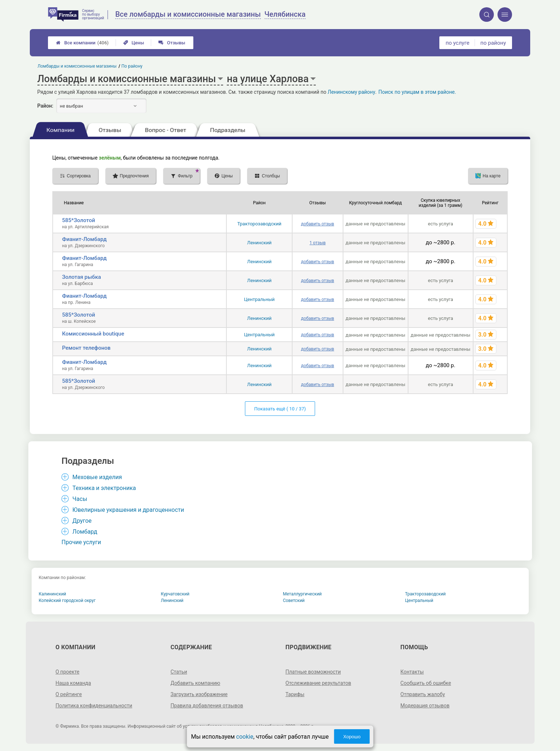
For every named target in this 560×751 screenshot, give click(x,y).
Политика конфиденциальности (94, 706)
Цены (134, 43)
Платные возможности (313, 672)
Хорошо (352, 737)
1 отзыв (318, 243)
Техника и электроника (104, 488)
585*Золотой (79, 220)
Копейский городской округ (67, 601)
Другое (82, 521)
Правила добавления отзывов (207, 706)
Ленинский (259, 243)
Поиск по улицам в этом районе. (417, 92)
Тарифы (295, 694)
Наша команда (73, 683)
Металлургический (303, 594)
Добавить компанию (195, 683)
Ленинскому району (351, 92)
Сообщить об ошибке (426, 683)
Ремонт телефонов (86, 348)
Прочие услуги (81, 542)
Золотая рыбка (82, 277)
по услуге (458, 43)
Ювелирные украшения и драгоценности (128, 510)
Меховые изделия (97, 477)
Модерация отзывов (425, 706)
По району (132, 66)
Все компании (82, 43)
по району (493, 43)
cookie (245, 737)
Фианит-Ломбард (84, 239)
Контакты (412, 672)
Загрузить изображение (199, 694)
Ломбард (85, 532)
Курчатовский (175, 594)
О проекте (68, 672)
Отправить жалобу (423, 694)
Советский (294, 601)
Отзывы (172, 43)
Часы (80, 499)
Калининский (53, 594)
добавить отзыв (317, 224)
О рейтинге (69, 694)
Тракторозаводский (259, 224)
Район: (45, 106)
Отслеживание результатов (319, 683)
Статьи (179, 672)
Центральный (259, 299)
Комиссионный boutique (93, 334)
